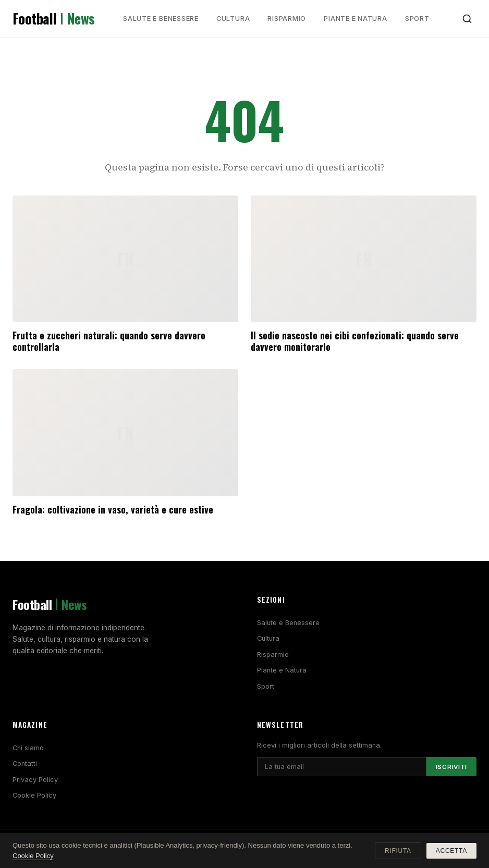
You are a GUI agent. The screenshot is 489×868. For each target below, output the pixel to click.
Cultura (233, 19)
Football (54, 19)
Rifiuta (398, 851)
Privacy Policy (35, 780)
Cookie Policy (34, 795)
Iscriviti (451, 767)
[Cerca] (467, 19)
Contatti (25, 763)
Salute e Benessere (161, 19)
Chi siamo (28, 748)
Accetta (451, 851)
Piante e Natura (356, 19)
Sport (417, 19)
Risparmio (287, 19)
